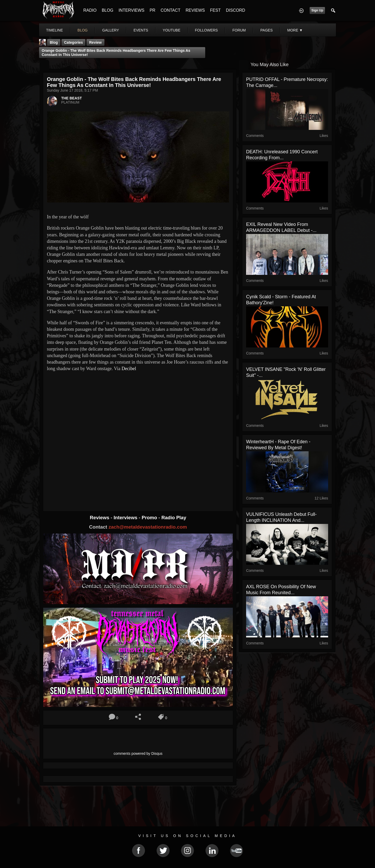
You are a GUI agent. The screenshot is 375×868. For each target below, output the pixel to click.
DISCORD (235, 10)
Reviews (100, 518)
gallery (110, 30)
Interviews (126, 518)
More (295, 30)
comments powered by (138, 753)
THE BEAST (71, 98)
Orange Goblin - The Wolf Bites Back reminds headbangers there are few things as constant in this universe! (116, 53)
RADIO (90, 10)
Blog (54, 42)
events (141, 30)
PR (152, 10)
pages (267, 30)
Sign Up (317, 10)
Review (95, 42)
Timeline (55, 30)
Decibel (129, 369)
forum (239, 30)
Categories (73, 42)
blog (83, 30)
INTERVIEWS (131, 10)
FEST (215, 10)
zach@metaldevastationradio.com (148, 527)
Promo (150, 518)
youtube (172, 30)
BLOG (108, 10)
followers (207, 30)
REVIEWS (195, 10)
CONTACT (171, 10)
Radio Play (174, 518)
